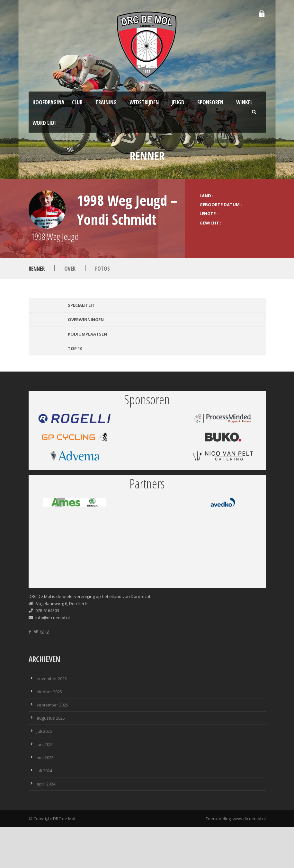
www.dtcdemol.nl (249, 819)
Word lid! (44, 123)
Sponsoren (210, 102)
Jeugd (178, 102)
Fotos (102, 269)
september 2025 (52, 705)
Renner (37, 269)
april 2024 (46, 784)
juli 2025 (44, 731)
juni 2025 (45, 744)
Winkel (244, 102)
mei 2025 (45, 758)
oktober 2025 (49, 692)
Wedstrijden (144, 102)
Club (77, 102)
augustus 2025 (51, 718)
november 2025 (52, 679)
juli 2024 (44, 771)
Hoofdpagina (48, 102)
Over (70, 269)
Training (106, 102)
